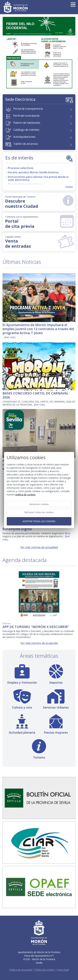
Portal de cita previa (39, 222)
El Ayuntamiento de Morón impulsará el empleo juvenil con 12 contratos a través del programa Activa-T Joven (38, 329)
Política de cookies (45, 970)
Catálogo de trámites (26, 130)
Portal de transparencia (28, 109)
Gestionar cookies (39, 504)
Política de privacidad (21, 970)
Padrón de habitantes (27, 123)
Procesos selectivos (21, 168)
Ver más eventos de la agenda (39, 643)
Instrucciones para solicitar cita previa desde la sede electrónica (38, 178)
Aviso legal (63, 970)
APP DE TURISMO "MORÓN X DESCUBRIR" (36, 627)
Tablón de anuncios (26, 144)
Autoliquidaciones (24, 137)
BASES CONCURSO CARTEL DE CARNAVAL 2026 (35, 395)
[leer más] (10, 337)
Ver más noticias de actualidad (39, 547)
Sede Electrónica (20, 99)
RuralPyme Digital (17, 529)
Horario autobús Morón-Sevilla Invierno (33, 172)
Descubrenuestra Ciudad (38, 202)
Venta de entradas (39, 242)
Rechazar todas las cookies (39, 512)
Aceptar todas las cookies (39, 521)
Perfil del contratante (26, 116)
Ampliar (69, 187)
